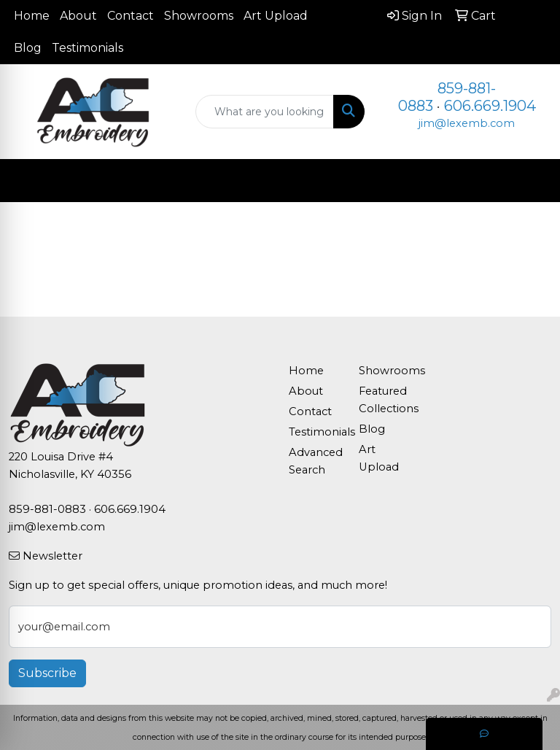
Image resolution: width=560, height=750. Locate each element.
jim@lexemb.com (467, 123)
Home (32, 16)
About (78, 16)
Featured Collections (385, 400)
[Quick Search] (265, 112)
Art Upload (276, 16)
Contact (131, 16)
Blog (28, 48)
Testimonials (87, 48)
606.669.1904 (490, 106)
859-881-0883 (47, 509)
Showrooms (199, 16)
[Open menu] (531, 181)
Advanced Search (315, 461)
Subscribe (47, 673)
